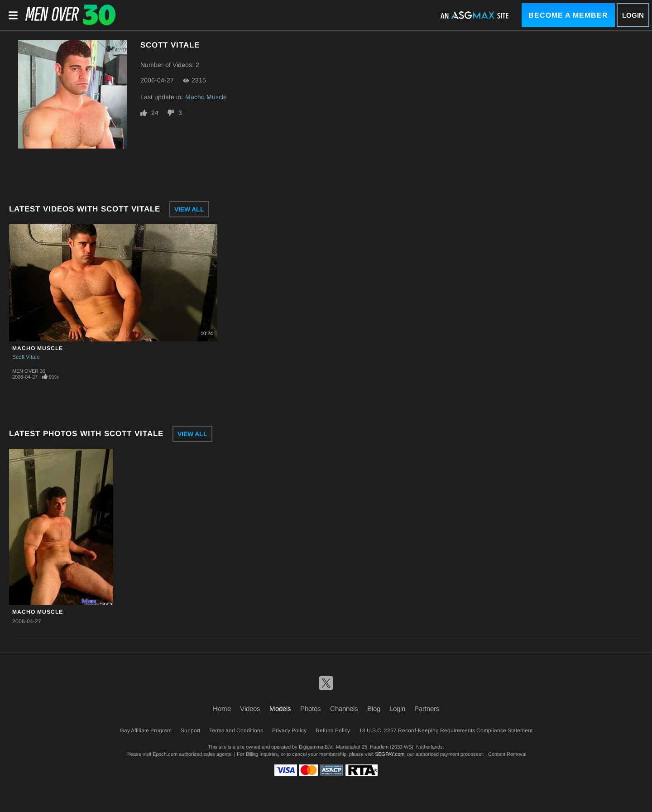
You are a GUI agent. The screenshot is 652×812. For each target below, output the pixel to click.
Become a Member (568, 15)
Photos (311, 709)
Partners (427, 709)
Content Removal (507, 754)
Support (190, 730)
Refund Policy (333, 730)
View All (189, 209)
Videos (250, 709)
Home (222, 709)
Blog (374, 709)
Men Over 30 (29, 371)
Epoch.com (165, 754)
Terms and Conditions (236, 730)
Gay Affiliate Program (146, 730)
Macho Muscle (206, 97)
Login (633, 15)
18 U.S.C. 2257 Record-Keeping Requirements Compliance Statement (446, 730)
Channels (344, 709)
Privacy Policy (289, 730)
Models (280, 709)
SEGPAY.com (390, 754)
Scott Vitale (26, 357)
